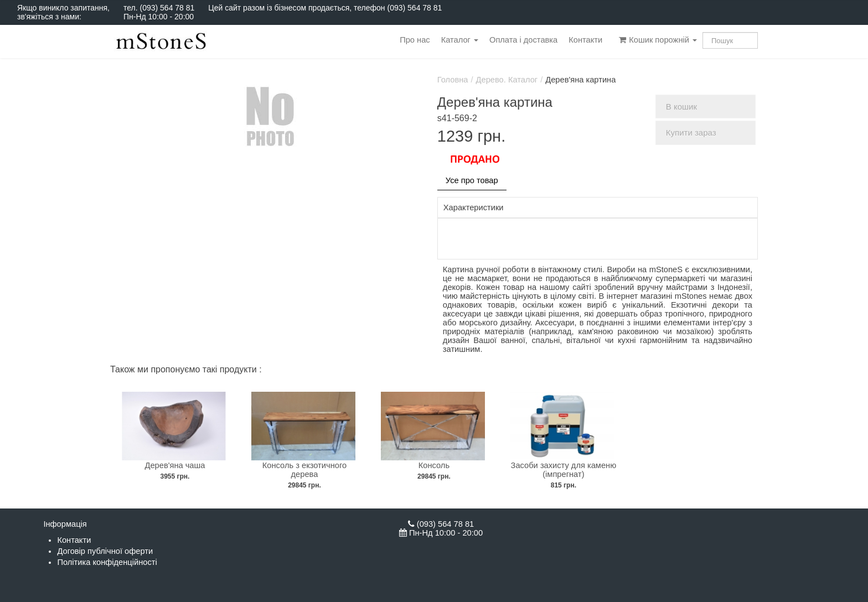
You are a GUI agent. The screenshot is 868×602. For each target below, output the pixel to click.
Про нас (415, 40)
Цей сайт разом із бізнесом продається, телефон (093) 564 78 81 (325, 8)
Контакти (585, 40)
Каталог (460, 40)
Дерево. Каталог (507, 80)
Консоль (434, 465)
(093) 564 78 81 (167, 8)
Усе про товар (472, 180)
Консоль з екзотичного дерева (304, 470)
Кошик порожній (658, 40)
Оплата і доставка (523, 40)
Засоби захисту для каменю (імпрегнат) (564, 470)
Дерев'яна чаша (175, 465)
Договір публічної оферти (105, 551)
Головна (453, 80)
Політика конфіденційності (107, 562)
